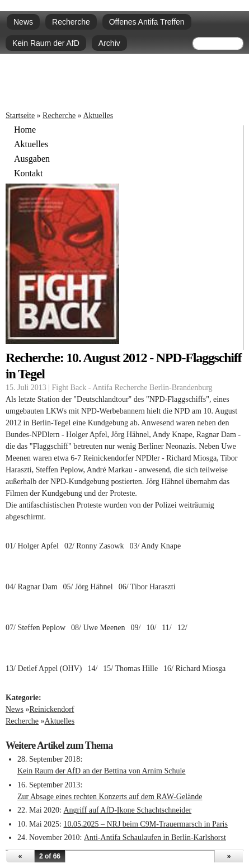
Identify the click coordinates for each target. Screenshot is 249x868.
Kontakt (29, 173)
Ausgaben (32, 159)
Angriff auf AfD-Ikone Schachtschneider (127, 810)
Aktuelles (98, 116)
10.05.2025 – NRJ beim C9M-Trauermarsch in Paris (145, 824)
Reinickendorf (51, 709)
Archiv (109, 43)
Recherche (71, 22)
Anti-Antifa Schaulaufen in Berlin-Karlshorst (155, 837)
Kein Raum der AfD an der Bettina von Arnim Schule (102, 771)
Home (25, 130)
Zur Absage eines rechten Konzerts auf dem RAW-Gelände (110, 797)
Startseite (20, 116)
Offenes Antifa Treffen (147, 22)
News (23, 22)
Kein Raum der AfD (46, 43)
